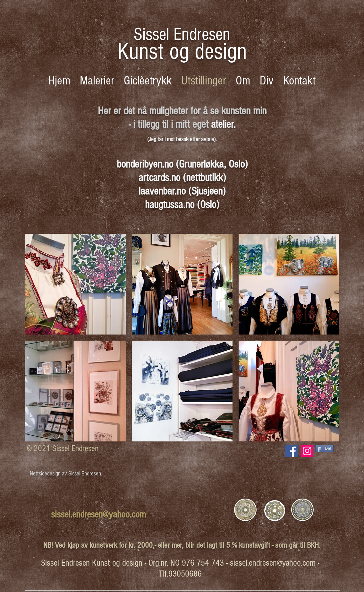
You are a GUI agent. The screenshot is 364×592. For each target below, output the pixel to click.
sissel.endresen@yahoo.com (98, 514)
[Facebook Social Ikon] (291, 451)
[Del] (324, 448)
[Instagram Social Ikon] (307, 451)
